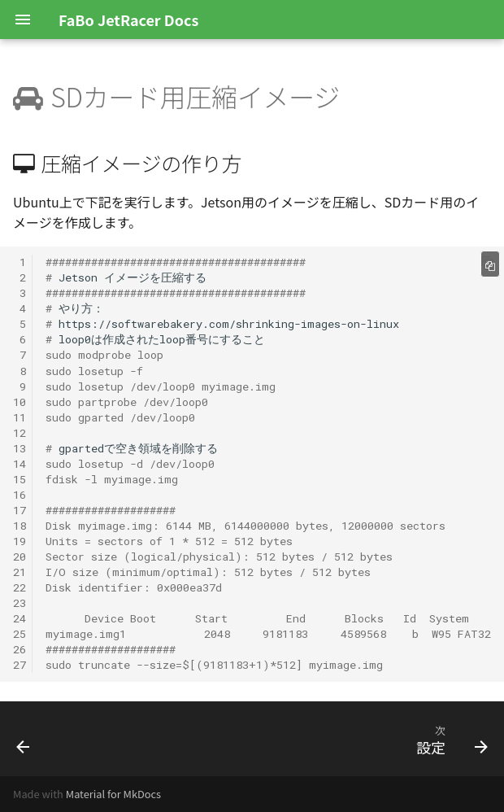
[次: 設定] (449, 739)
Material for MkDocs (113, 794)
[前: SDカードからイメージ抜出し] (24, 739)
